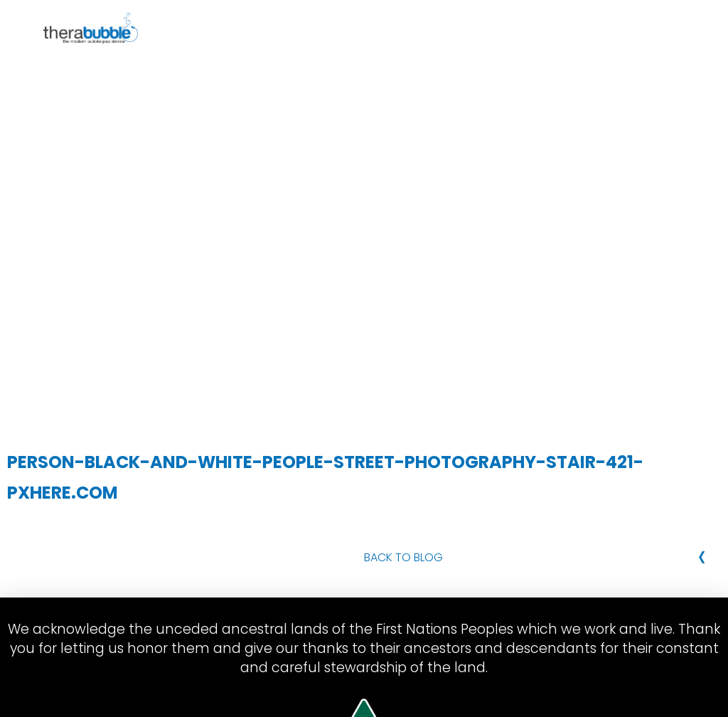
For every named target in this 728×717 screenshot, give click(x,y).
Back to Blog (403, 557)
